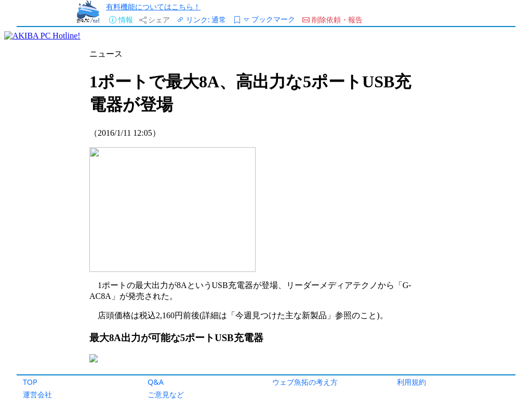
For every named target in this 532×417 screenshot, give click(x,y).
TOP (30, 382)
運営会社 (37, 394)
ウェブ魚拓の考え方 (305, 382)
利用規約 (411, 382)
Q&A (156, 382)
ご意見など (166, 394)
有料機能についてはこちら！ (153, 6)
